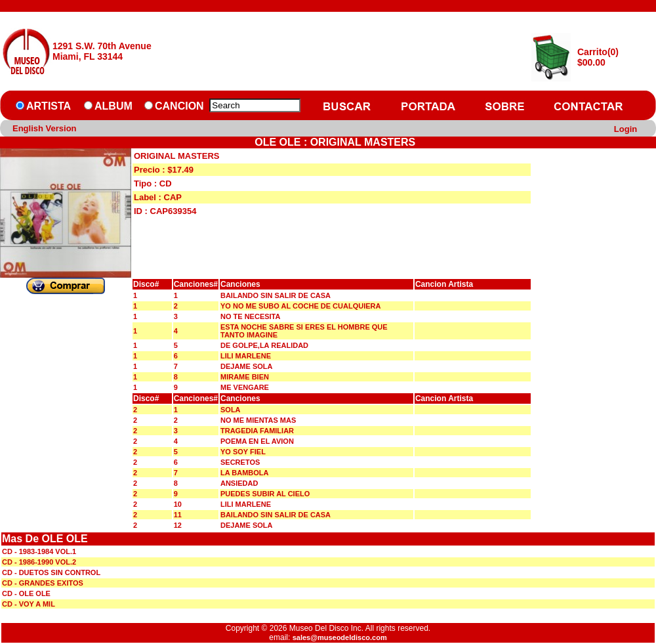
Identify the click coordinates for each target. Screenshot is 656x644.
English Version (45, 128)
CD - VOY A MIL (29, 604)
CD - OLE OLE (26, 593)
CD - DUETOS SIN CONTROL (51, 572)
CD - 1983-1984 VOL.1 (39, 551)
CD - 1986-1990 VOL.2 (39, 562)
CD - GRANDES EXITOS (43, 583)
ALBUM (113, 106)
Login (625, 129)
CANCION (179, 106)
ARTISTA (49, 106)
